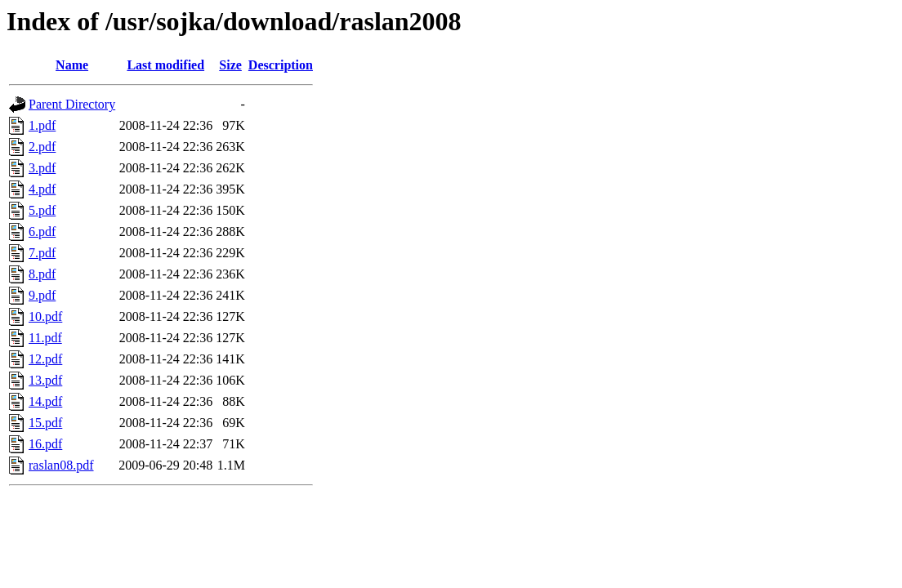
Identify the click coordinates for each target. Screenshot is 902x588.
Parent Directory (72, 104)
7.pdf (42, 253)
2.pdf (42, 147)
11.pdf (45, 338)
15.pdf (45, 423)
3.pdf (42, 168)
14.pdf (45, 401)
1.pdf (42, 125)
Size (230, 65)
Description (281, 65)
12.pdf (45, 359)
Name (72, 65)
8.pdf (42, 274)
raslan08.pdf (61, 465)
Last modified (165, 65)
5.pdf (42, 210)
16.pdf (45, 444)
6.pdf (42, 232)
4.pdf (42, 189)
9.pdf (42, 295)
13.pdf (45, 380)
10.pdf (45, 316)
